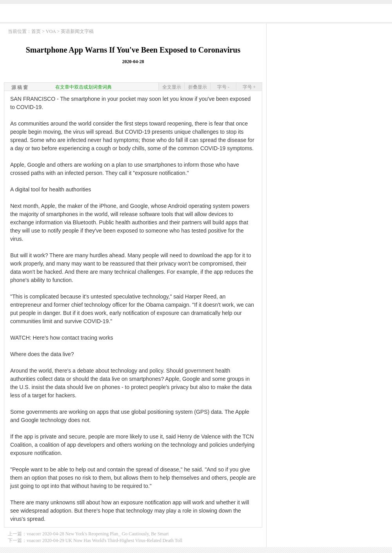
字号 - (223, 87)
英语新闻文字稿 (77, 31)
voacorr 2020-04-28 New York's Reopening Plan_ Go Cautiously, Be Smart (98, 534)
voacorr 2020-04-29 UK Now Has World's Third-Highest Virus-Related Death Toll (104, 540)
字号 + (249, 87)
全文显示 (172, 87)
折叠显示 (198, 87)
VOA (51, 31)
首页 (36, 31)
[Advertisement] (329, 76)
